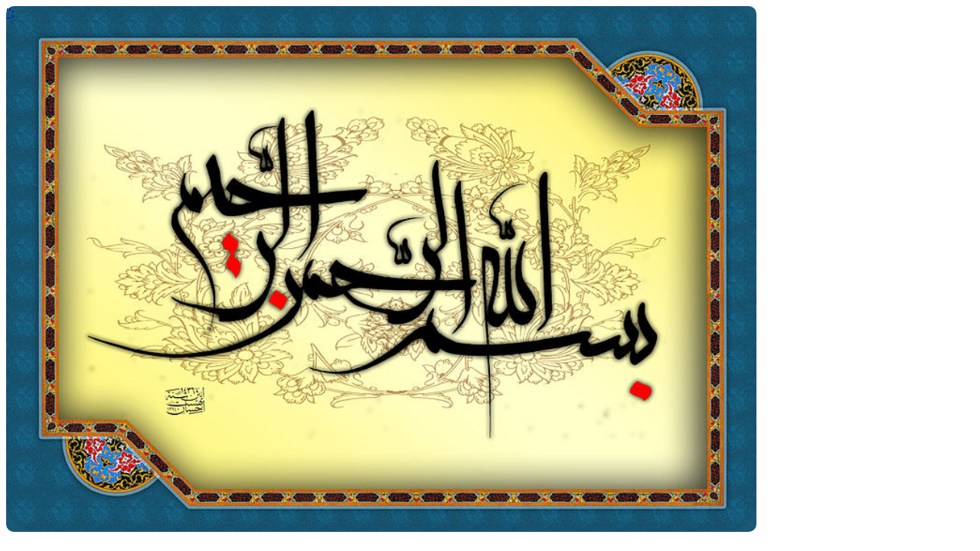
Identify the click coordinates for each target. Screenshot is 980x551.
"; (10, 13)
